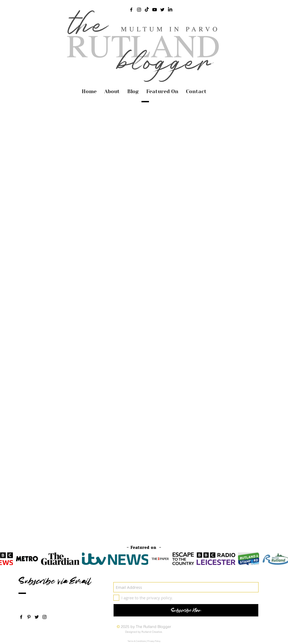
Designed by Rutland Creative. (144, 632)
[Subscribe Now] (186, 610)
